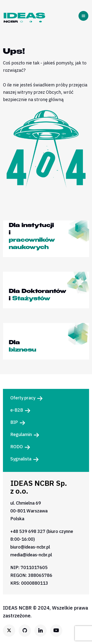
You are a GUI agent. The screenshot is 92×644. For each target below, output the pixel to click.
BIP (14, 422)
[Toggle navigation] (85, 16)
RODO (17, 447)
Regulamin (21, 434)
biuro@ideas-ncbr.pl (30, 547)
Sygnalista (21, 459)
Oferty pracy (23, 398)
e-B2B (17, 410)
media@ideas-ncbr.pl (31, 555)
